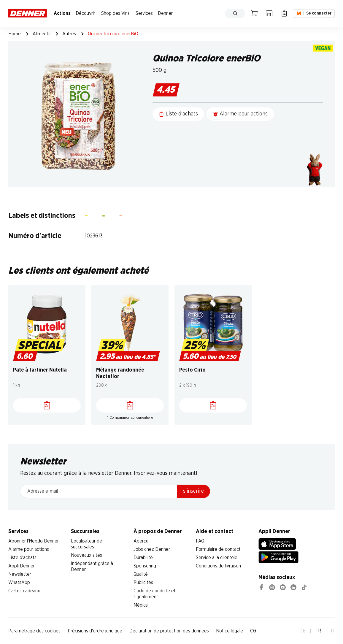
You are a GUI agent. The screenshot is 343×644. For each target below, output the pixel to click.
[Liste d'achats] (47, 405)
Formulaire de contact (218, 549)
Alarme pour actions (29, 549)
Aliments (42, 34)
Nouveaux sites (86, 555)
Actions (62, 13)
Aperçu (141, 541)
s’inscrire (193, 491)
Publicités (143, 583)
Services (144, 13)
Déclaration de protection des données (169, 631)
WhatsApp (19, 583)
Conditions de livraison (218, 566)
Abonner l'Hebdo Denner (34, 541)
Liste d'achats (22, 558)
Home (15, 34)
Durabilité (143, 558)
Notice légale (230, 631)
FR (318, 631)
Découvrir (85, 13)
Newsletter (20, 574)
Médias (141, 605)
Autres (69, 34)
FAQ (200, 541)
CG (253, 631)
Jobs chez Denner (152, 549)
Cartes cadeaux (24, 591)
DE (302, 631)
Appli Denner (22, 566)
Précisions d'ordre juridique (95, 631)
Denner (165, 13)
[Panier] (254, 13)
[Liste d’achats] (284, 13)
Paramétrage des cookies (34, 631)
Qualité (141, 574)
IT (333, 631)
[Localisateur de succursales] (269, 13)
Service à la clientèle (217, 558)
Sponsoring (145, 566)
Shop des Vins (115, 13)
